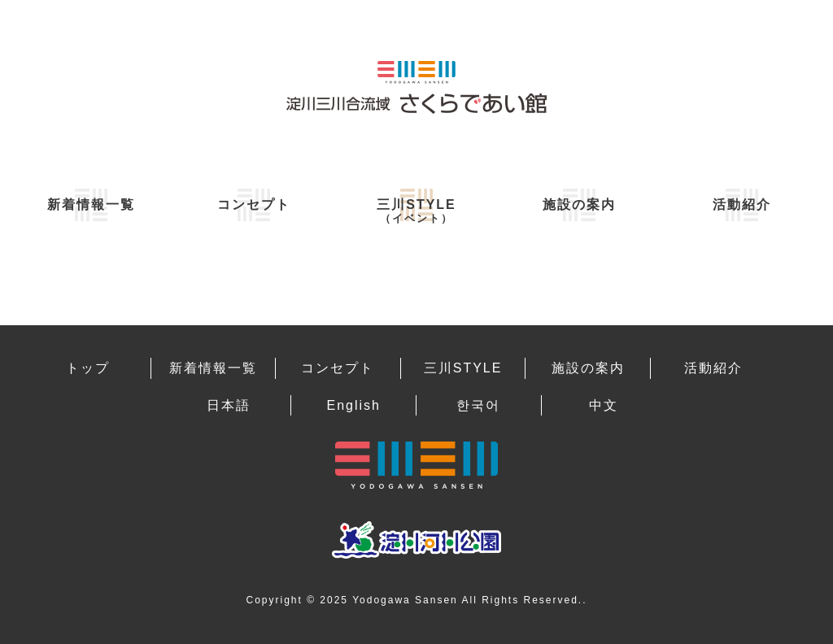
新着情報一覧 (91, 205)
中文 (604, 405)
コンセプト (254, 205)
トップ (88, 368)
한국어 (478, 405)
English (353, 405)
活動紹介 (742, 205)
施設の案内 (579, 205)
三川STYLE (416, 211)
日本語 (229, 405)
